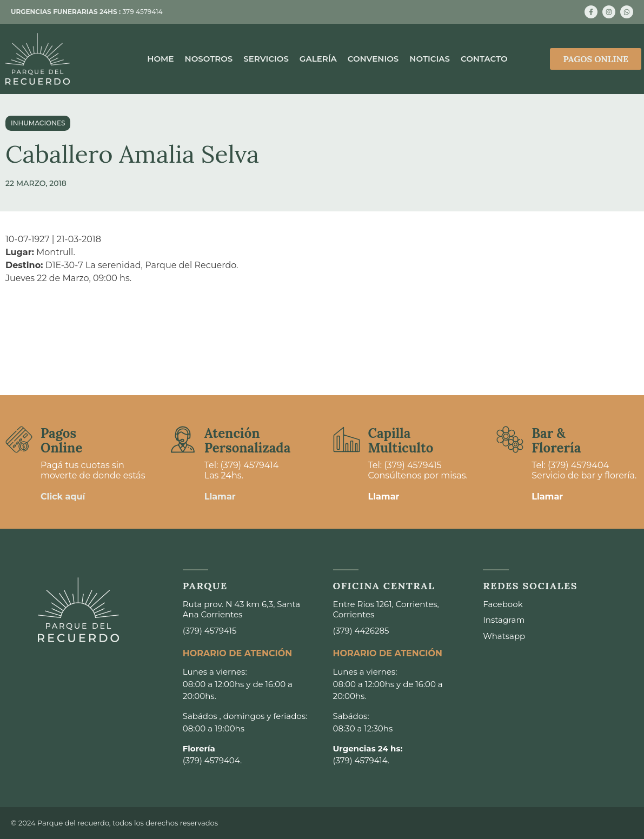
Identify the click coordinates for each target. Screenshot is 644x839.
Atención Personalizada (248, 440)
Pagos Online (61, 440)
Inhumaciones (38, 123)
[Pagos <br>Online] (19, 440)
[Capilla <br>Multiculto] (347, 440)
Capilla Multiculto (401, 440)
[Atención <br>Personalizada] (183, 440)
